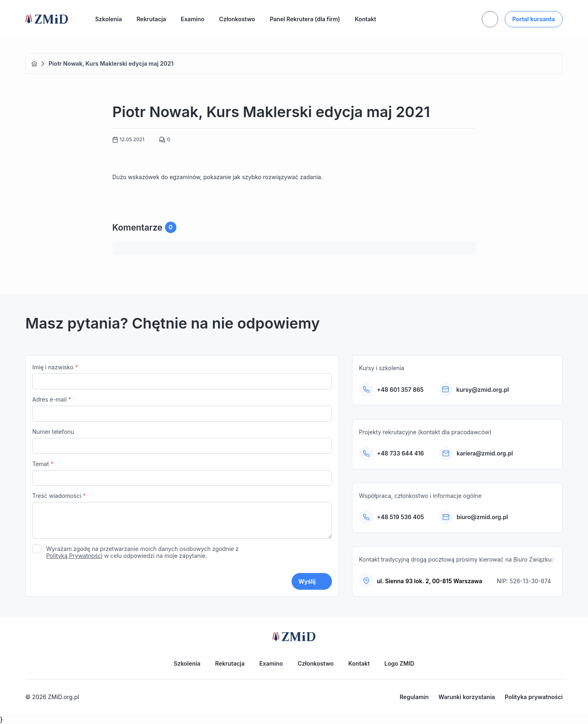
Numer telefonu (182, 441)
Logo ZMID (399, 663)
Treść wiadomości (182, 516)
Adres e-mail (182, 409)
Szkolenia (108, 19)
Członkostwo (237, 19)
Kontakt (365, 19)
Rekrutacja (151, 19)
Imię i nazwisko (182, 376)
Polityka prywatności (534, 697)
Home (34, 64)
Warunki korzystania (467, 697)
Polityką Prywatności (74, 556)
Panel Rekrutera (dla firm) (305, 19)
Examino (193, 19)
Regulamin (414, 697)
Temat (182, 473)
